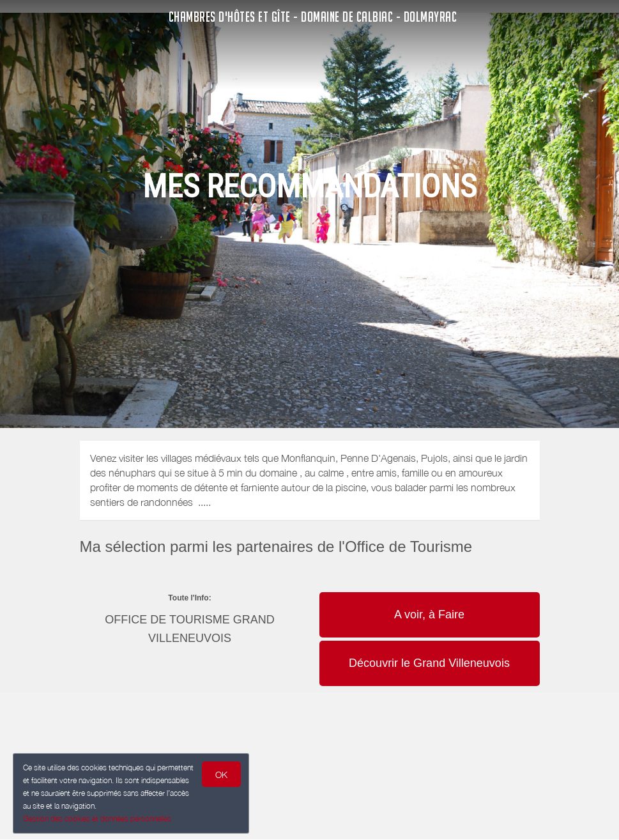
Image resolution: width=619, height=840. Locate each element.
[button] (430, 591)
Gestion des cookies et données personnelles (97, 819)
